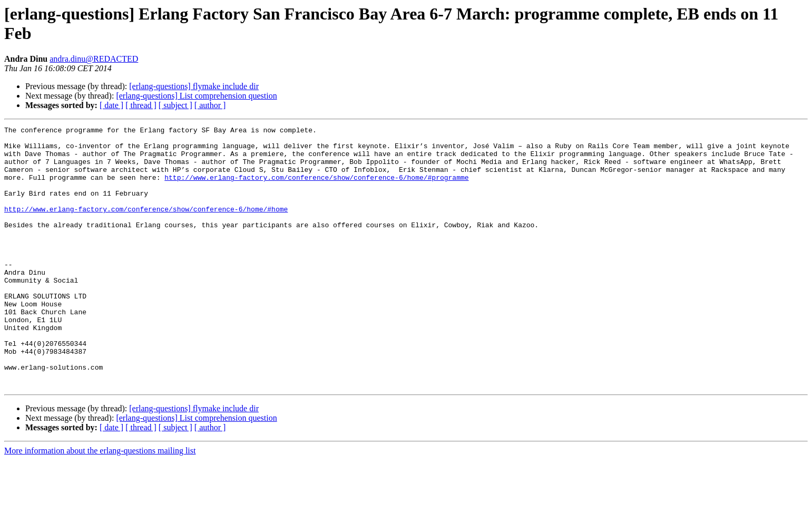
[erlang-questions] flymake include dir (194, 86)
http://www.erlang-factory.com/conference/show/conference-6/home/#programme (316, 188)
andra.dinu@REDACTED (94, 59)
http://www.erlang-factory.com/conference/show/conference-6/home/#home (146, 226)
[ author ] (210, 105)
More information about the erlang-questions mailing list (100, 503)
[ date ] (111, 105)
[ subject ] (175, 105)
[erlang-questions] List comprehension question (196, 96)
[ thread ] (141, 105)
